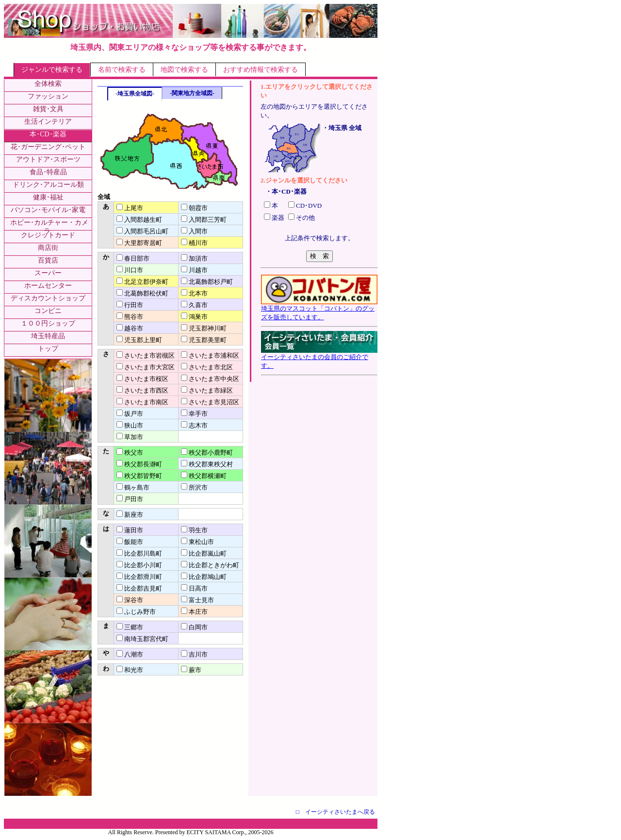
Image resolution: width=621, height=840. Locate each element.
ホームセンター (48, 286)
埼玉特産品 (48, 336)
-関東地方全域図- (192, 93)
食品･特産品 (48, 172)
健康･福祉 (48, 197)
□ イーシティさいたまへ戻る (335, 812)
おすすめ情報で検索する (261, 70)
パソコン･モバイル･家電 (48, 210)
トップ (48, 349)
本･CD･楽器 (48, 134)
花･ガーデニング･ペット (48, 147)
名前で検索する (122, 70)
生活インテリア (48, 122)
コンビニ (48, 311)
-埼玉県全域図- (135, 94)
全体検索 (48, 84)
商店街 (48, 248)
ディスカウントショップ (48, 298)
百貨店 (48, 260)
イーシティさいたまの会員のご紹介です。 (319, 358)
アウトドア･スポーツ (48, 159)
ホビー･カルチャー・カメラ (49, 227)
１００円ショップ (48, 323)
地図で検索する (184, 70)
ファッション (48, 96)
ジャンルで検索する (52, 70)
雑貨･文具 (48, 109)
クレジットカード (48, 235)
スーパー (48, 273)
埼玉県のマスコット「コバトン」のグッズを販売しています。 (319, 310)
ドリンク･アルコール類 (48, 185)
